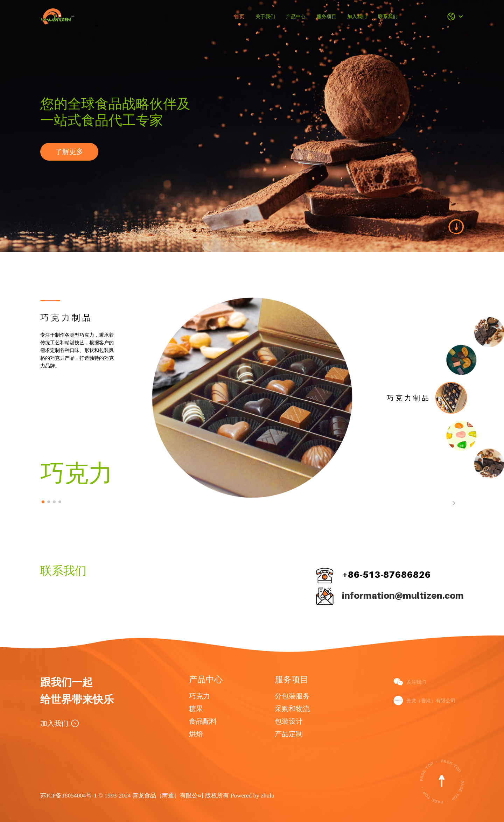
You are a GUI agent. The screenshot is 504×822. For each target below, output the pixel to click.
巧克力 (199, 696)
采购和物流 (292, 709)
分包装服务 (292, 696)
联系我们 (388, 16)
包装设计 (289, 721)
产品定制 (289, 734)
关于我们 (265, 16)
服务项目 (327, 16)
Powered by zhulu (253, 796)
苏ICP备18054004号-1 (69, 796)
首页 (239, 16)
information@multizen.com (403, 596)
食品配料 (203, 721)
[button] (43, 502)
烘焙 (196, 734)
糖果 (196, 709)
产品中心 (296, 16)
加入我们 (357, 16)
